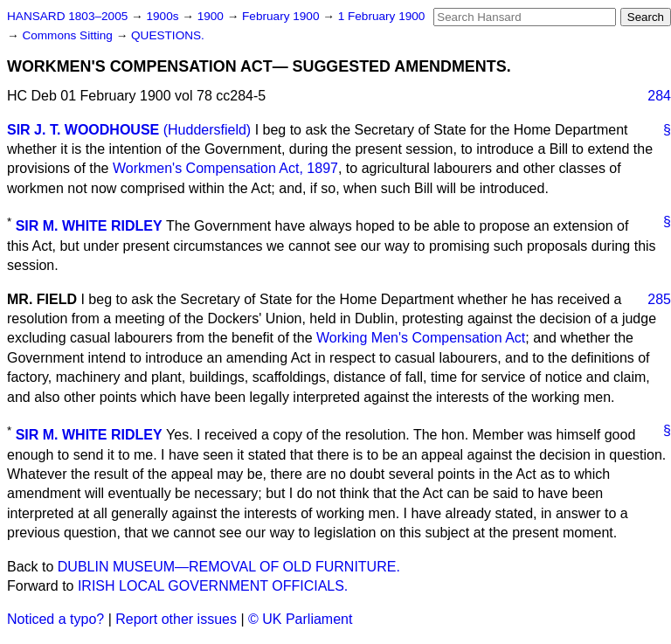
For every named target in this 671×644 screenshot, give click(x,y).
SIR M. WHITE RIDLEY (89, 226)
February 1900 (282, 16)
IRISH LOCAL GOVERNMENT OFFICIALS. (213, 586)
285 (659, 299)
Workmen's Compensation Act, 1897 (225, 168)
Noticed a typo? (55, 619)
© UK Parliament (300, 619)
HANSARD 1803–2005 (67, 16)
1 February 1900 (382, 16)
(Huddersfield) (207, 130)
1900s (164, 16)
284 (659, 96)
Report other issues (176, 619)
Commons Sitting (69, 35)
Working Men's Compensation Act (421, 338)
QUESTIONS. (168, 35)
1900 (212, 16)
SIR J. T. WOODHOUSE (83, 130)
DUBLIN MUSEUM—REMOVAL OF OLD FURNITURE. (229, 567)
